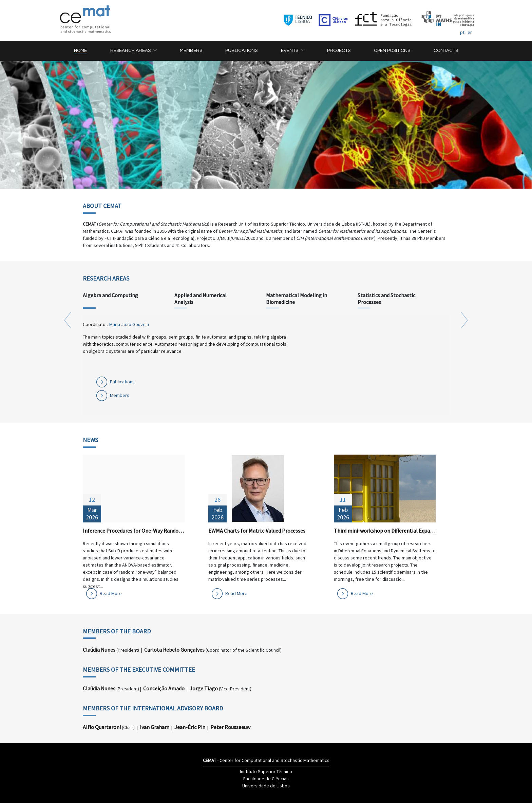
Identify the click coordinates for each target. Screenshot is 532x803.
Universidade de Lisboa (266, 786)
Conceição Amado (164, 688)
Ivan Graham (155, 727)
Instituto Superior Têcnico (266, 771)
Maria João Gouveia (129, 324)
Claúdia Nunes (99, 650)
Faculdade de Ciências (266, 779)
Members (120, 395)
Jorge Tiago (204, 688)
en (470, 32)
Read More (111, 593)
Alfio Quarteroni (102, 727)
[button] (133, 51)
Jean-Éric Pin (190, 727)
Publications (122, 382)
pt (462, 32)
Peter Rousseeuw (230, 727)
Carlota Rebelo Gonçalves (174, 650)
